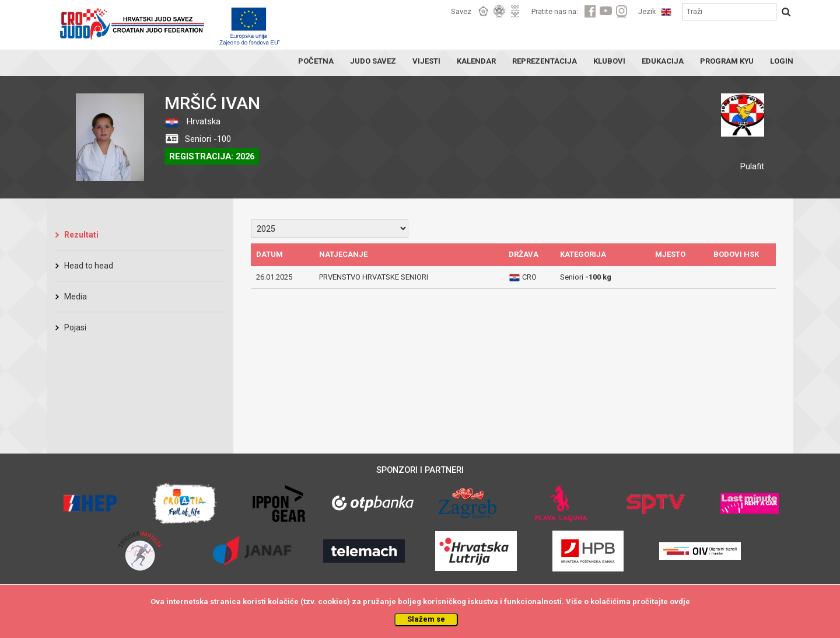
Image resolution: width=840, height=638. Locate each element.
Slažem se (426, 619)
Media (76, 297)
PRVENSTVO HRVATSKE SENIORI (374, 277)
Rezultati (81, 235)
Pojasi (75, 327)
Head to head (89, 266)
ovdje (680, 602)
